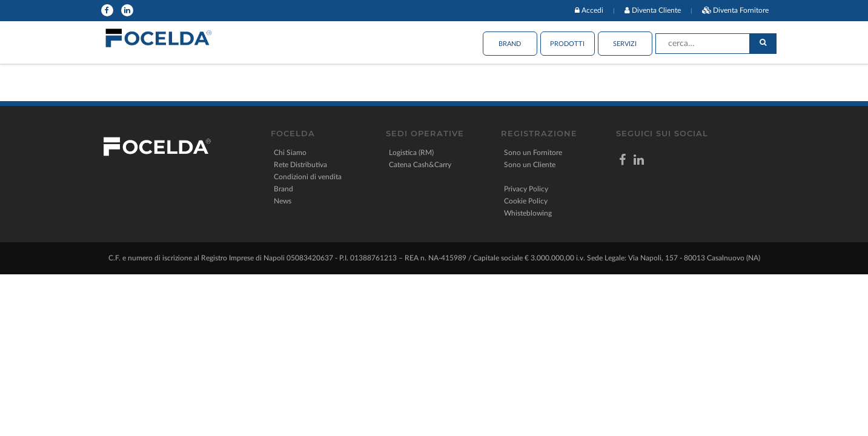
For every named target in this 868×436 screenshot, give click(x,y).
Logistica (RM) (411, 153)
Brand (510, 44)
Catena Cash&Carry (420, 165)
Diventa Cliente (656, 10)
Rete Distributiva (300, 165)
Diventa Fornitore (741, 10)
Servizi (625, 44)
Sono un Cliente (530, 165)
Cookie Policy (526, 201)
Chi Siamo (290, 153)
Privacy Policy (526, 189)
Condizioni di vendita (308, 177)
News (283, 201)
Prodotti (567, 44)
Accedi (592, 10)
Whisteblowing (528, 213)
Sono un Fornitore (533, 153)
